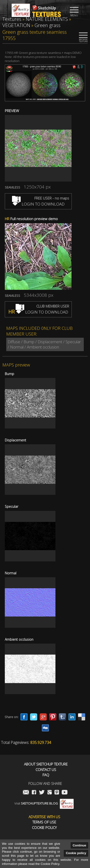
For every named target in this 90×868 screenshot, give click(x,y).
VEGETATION (16, 25)
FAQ (46, 775)
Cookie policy (76, 853)
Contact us (46, 770)
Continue (79, 845)
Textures (12, 19)
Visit (44, 803)
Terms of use (44, 822)
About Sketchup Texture (46, 764)
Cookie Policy (44, 828)
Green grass (48, 25)
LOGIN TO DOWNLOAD (38, 204)
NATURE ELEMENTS (47, 19)
